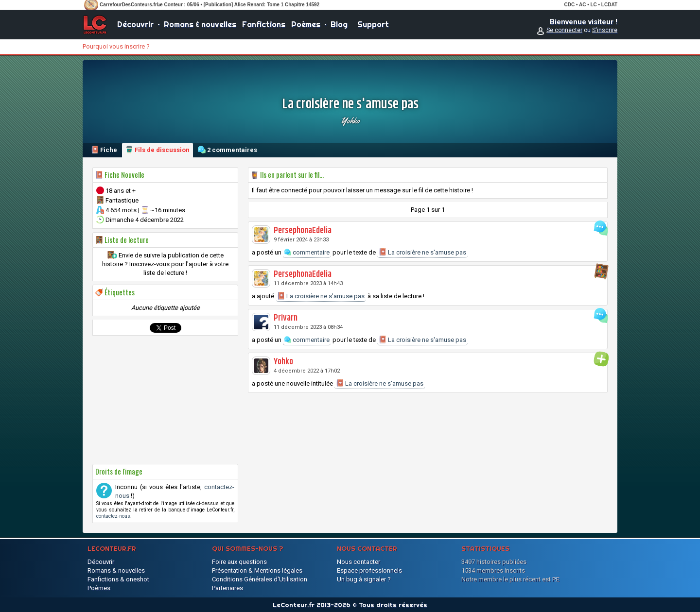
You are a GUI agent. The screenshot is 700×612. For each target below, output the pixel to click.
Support (373, 24)
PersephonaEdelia (303, 231)
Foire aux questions (239, 562)
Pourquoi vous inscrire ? (116, 46)
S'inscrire (605, 30)
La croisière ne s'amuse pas (422, 252)
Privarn (286, 318)
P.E (556, 579)
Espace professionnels (369, 570)
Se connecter (564, 30)
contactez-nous (113, 516)
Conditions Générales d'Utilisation (260, 579)
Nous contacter (359, 562)
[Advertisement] (165, 400)
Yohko (350, 120)
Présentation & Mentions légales (257, 570)
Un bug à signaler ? (364, 579)
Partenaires (227, 588)
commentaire (307, 252)
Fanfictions (264, 24)
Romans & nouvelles (200, 24)
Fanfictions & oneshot (118, 579)
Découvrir (135, 24)
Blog (339, 24)
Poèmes (306, 24)
